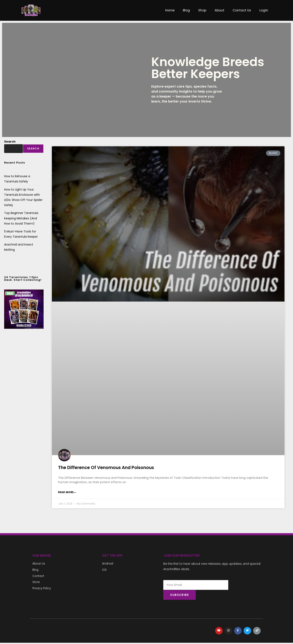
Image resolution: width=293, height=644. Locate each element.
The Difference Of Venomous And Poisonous (106, 467)
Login (264, 10)
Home (170, 10)
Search (10, 142)
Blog (186, 10)
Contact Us (242, 10)
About (219, 10)
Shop (202, 10)
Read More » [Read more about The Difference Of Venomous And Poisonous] (67, 492)
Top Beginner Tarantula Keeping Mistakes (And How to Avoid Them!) (21, 218)
